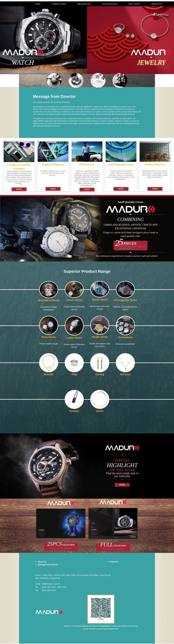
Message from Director (48, 565)
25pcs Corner (124, 4)
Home (24, 4)
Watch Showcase (72, 4)
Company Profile (45, 4)
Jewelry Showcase (98, 4)
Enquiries (114, 562)
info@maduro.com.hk (51, 584)
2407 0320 (51, 588)
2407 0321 (62, 588)
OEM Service (147, 4)
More (19, 190)
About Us (42, 562)
